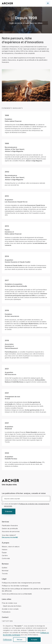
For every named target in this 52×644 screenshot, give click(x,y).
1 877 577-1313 (7, 621)
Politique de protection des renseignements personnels (21, 583)
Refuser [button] (20, 640)
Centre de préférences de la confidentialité (17, 594)
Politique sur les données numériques (15, 586)
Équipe (4, 553)
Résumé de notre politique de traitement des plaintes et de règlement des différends (26, 590)
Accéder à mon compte (10, 609)
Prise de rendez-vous (9, 603)
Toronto (5, 574)
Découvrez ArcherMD (10, 537)
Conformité (6, 558)
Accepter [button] (34, 640)
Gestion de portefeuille (10, 528)
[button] (48, 3)
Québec (5, 568)
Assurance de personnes (11, 531)
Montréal (5, 571)
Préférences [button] (7, 639)
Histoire (5, 550)
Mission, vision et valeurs (11, 547)
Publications (6, 612)
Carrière (5, 555)
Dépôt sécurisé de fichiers (12, 606)
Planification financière (10, 526)
